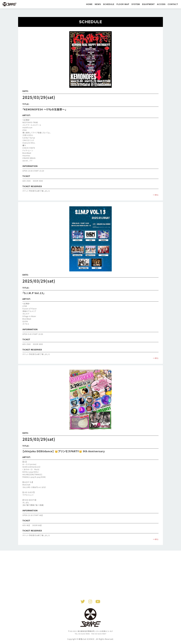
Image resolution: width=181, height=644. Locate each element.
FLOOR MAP (123, 4)
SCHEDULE (109, 4)
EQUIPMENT (148, 4)
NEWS (98, 4)
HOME (89, 4)
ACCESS (161, 4)
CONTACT (173, 4)
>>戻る (156, 195)
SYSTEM (136, 4)
